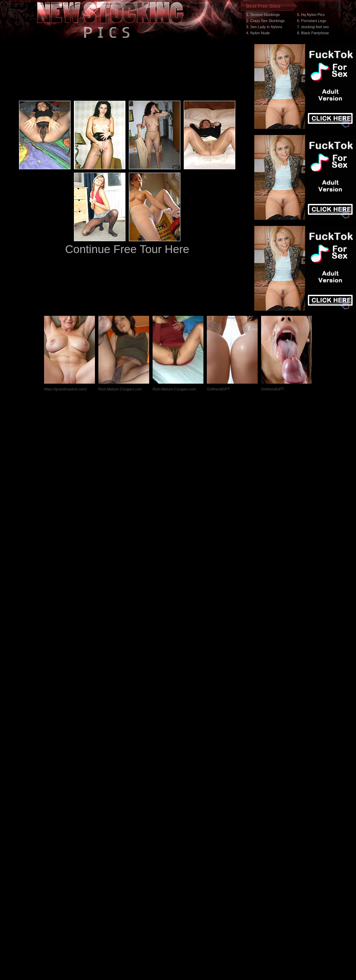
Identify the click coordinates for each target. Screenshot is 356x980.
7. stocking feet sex (313, 27)
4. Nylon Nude (258, 33)
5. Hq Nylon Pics (311, 15)
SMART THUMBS (190, 852)
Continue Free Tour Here (127, 249)
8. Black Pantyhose (313, 33)
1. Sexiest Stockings (263, 15)
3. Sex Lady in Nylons (264, 27)
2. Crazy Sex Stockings (265, 21)
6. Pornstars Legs (312, 21)
